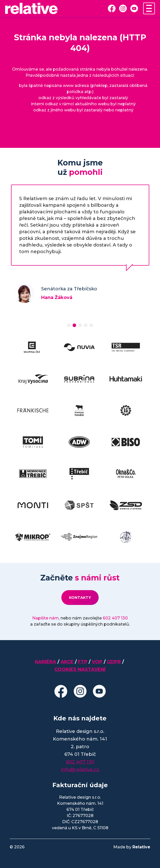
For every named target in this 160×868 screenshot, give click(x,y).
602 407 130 (115, 618)
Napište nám (45, 618)
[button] (69, 325)
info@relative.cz (80, 770)
